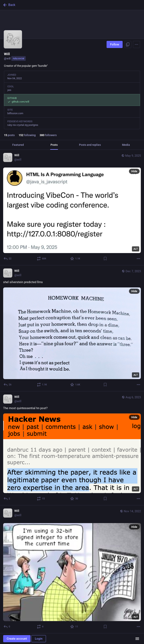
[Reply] (8, 259)
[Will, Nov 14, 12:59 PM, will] (72, 569)
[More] (138, 259)
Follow (115, 44)
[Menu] (136, 44)
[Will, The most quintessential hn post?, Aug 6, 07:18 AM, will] (72, 448)
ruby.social (19, 58)
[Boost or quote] (42, 259)
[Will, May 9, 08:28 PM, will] (72, 208)
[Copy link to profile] (128, 44)
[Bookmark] (105, 259)
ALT (136, 249)
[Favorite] (75, 259)
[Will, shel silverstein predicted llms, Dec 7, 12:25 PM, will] (72, 328)
